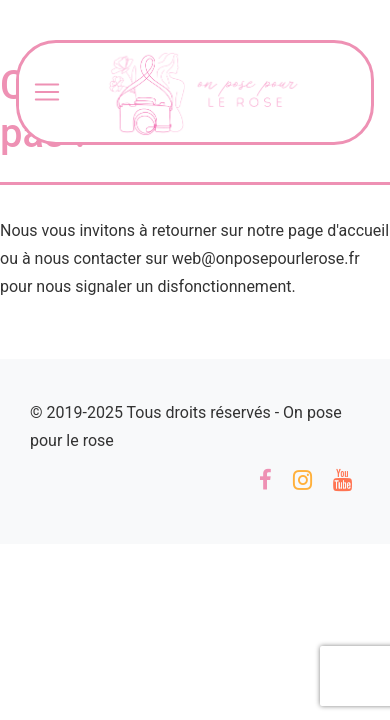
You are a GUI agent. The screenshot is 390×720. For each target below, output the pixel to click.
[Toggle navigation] (47, 92)
